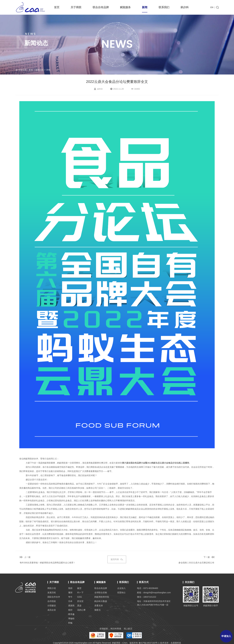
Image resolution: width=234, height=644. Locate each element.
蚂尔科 (185, 7)
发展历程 (52, 593)
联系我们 (164, 7)
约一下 (80, 593)
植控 (70, 610)
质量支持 (99, 606)
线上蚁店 (128, 629)
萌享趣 (71, 614)
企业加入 (121, 588)
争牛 (70, 597)
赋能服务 (125, 7)
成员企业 (52, 610)
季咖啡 (71, 619)
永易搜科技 (176, 643)
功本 (70, 601)
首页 (57, 7)
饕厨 (70, 593)
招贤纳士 (121, 593)
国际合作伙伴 (54, 597)
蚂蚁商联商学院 (102, 597)
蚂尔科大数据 (101, 601)
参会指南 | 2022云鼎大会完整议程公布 (196, 563)
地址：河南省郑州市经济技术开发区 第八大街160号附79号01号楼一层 (154, 603)
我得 (70, 588)
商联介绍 (52, 588)
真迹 (79, 606)
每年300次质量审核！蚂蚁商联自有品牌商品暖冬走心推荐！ (48, 563)
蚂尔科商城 (116, 629)
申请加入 (226, 636)
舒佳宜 (80, 601)
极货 (79, 588)
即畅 (70, 623)
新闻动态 (39, 70)
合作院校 (52, 601)
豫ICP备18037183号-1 (149, 643)
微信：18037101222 (147, 597)
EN (212, 7)
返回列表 (117, 559)
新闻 (145, 9)
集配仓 (98, 610)
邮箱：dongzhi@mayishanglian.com (154, 593)
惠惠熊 (71, 606)
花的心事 (81, 610)
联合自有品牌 (101, 7)
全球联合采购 (101, 593)
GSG (80, 597)
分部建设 (52, 606)
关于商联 (76, 7)
